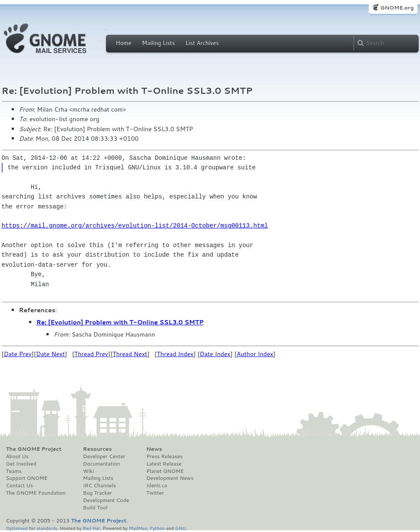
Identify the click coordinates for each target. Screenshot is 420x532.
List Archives (202, 43)
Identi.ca (157, 486)
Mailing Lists (159, 43)
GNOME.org (397, 8)
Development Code (106, 500)
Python (157, 528)
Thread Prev (91, 354)
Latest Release (164, 464)
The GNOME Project (34, 449)
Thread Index (175, 354)
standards (47, 528)
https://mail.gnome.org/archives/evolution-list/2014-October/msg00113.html (135, 226)
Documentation (101, 464)
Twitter (155, 493)
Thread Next (130, 354)
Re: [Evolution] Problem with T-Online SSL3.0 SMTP (120, 322)
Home (124, 43)
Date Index (215, 354)
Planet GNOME (165, 471)
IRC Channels (99, 486)
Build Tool (95, 508)
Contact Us (20, 486)
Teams (14, 471)
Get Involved (21, 464)
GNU (180, 528)
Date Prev (18, 354)
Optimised (17, 528)
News (154, 449)
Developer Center (104, 456)
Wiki (88, 471)
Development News (170, 478)
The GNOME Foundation (36, 493)
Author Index (255, 354)
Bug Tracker (98, 493)
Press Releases (164, 456)
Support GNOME (27, 478)
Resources (97, 449)
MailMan (138, 528)
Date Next (50, 354)
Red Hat (91, 528)
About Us (17, 456)
